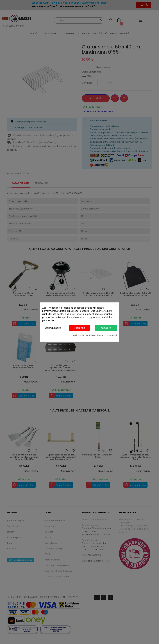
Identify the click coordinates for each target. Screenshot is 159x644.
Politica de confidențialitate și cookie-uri (95, 335)
